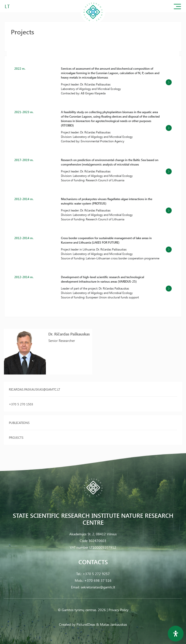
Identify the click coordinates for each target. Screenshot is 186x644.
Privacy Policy (119, 610)
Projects (16, 437)
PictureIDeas (86, 624)
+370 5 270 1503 (21, 404)
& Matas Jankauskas (112, 624)
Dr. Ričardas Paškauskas (69, 334)
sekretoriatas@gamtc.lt (98, 587)
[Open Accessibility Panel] (176, 634)
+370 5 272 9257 (96, 574)
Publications (19, 423)
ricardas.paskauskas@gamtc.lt (35, 389)
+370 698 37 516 (98, 580)
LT (7, 6)
